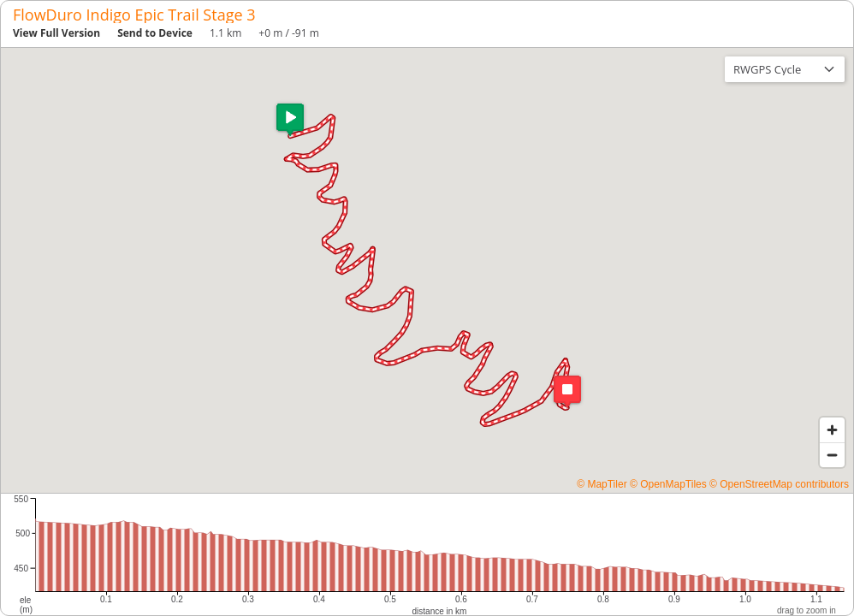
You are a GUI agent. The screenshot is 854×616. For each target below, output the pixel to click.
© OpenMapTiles (668, 484)
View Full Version (56, 33)
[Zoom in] (832, 430)
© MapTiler (602, 484)
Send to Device (155, 33)
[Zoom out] (832, 455)
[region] (427, 270)
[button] (290, 120)
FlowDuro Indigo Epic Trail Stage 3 (134, 15)
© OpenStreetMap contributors (779, 484)
